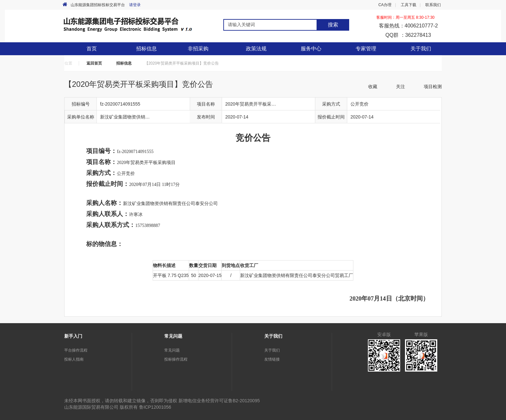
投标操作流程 (176, 359)
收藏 (373, 87)
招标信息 (124, 63)
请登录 (135, 5)
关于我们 (272, 350)
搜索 (333, 25)
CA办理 (385, 5)
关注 (400, 87)
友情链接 (272, 359)
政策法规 (256, 49)
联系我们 (433, 5)
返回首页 (94, 63)
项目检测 (433, 87)
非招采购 (198, 49)
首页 (92, 49)
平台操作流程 (76, 350)
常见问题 (172, 350)
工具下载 (409, 5)
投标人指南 (74, 359)
